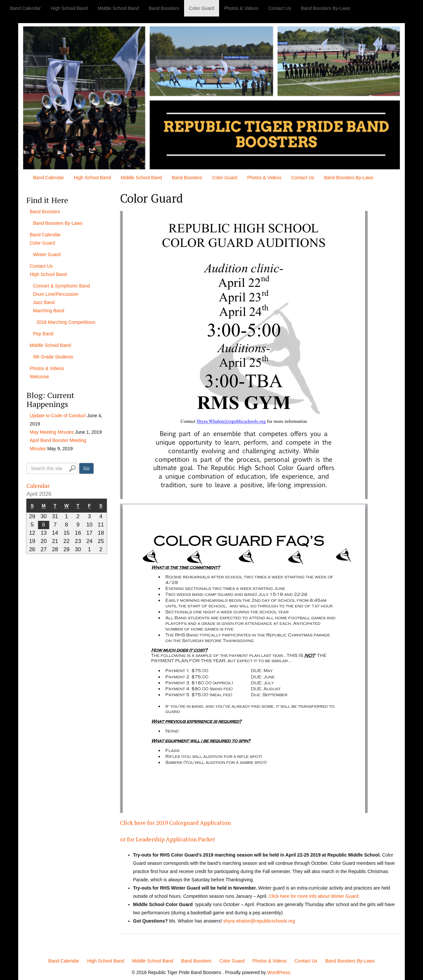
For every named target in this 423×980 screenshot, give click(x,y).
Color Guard (202, 8)
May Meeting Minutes (52, 432)
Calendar (42, 485)
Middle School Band (118, 8)
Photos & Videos (241, 8)
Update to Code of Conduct (58, 416)
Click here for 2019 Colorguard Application (196, 822)
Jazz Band (44, 302)
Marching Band (49, 311)
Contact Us (279, 8)
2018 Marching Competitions (66, 322)
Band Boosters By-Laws (326, 8)
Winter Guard (47, 254)
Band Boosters (164, 8)
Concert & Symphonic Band (61, 286)
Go (86, 468)
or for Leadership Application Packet (185, 838)
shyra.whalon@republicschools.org (259, 921)
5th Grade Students (53, 357)
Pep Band (43, 334)
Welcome (39, 377)
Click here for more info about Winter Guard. (314, 896)
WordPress (279, 972)
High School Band (69, 8)
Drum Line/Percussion (56, 294)
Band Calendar (25, 8)
